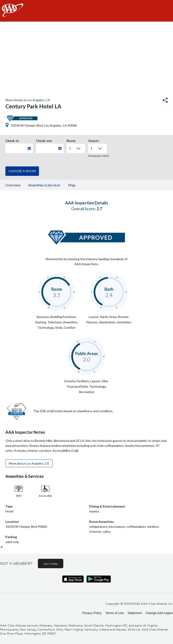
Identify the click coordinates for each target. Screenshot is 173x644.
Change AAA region (159, 613)
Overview (13, 185)
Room (71, 140)
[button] (153, 101)
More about (29, 463)
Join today (51, 563)
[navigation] (86, 11)
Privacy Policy (92, 613)
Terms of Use (114, 613)
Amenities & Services (44, 185)
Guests (94, 140)
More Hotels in (28, 100)
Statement (135, 613)
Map (72, 185)
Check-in (12, 140)
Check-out (44, 140)
